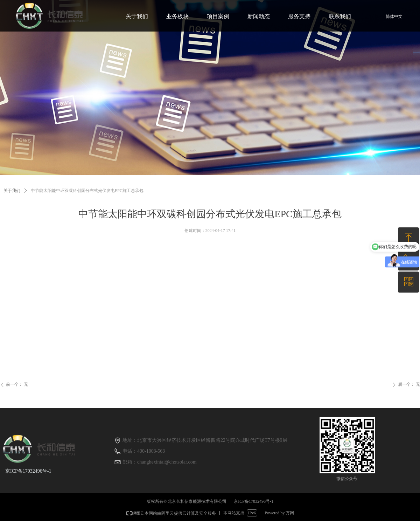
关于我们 (12, 191)
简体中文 (394, 16)
